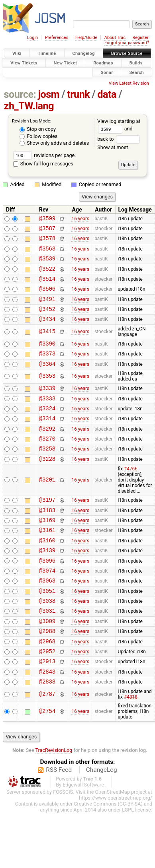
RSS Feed (59, 819)
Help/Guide (86, 38)
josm (49, 94)
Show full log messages (43, 164)
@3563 (47, 253)
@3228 (47, 485)
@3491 (47, 310)
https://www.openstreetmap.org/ (116, 847)
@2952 (47, 696)
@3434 (47, 332)
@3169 (47, 550)
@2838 (47, 730)
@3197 (47, 527)
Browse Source (127, 53)
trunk (78, 94)
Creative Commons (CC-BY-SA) (108, 853)
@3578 (47, 242)
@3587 (47, 230)
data (107, 94)
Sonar (107, 72)
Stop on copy (38, 129)
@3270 (47, 462)
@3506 (47, 298)
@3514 (47, 287)
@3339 (47, 406)
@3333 (47, 417)
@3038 (47, 640)
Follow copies (38, 136)
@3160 (47, 572)
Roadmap (103, 63)
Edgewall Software (83, 834)
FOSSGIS (63, 841)
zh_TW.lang (29, 106)
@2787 (47, 743)
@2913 (47, 708)
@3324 (47, 428)
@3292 (47, 451)
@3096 (47, 595)
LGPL (128, 859)
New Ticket (66, 63)
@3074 (47, 606)
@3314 (47, 440)
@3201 (47, 506)
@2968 (47, 685)
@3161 (47, 561)
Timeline (47, 53)
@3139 (47, 584)
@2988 (47, 674)
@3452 (47, 321)
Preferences (57, 38)
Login (32, 38)
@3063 (47, 617)
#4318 (131, 746)
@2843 (47, 719)
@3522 (47, 276)
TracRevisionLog (54, 799)
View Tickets (24, 63)
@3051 (47, 629)
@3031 (47, 651)
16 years (80, 219)
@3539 (47, 264)
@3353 (47, 393)
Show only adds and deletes (54, 143)
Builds (136, 63)
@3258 (47, 473)
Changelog (84, 53)
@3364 (47, 380)
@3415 (47, 345)
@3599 (47, 219)
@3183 (47, 539)
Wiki (17, 53)
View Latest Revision (129, 83)
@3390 (47, 358)
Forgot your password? (127, 43)
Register (140, 38)
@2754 (47, 760)
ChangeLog (102, 819)
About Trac (115, 38)
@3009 (47, 663)
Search (136, 72)
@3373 (47, 369)
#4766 (131, 495)
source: (20, 94)
